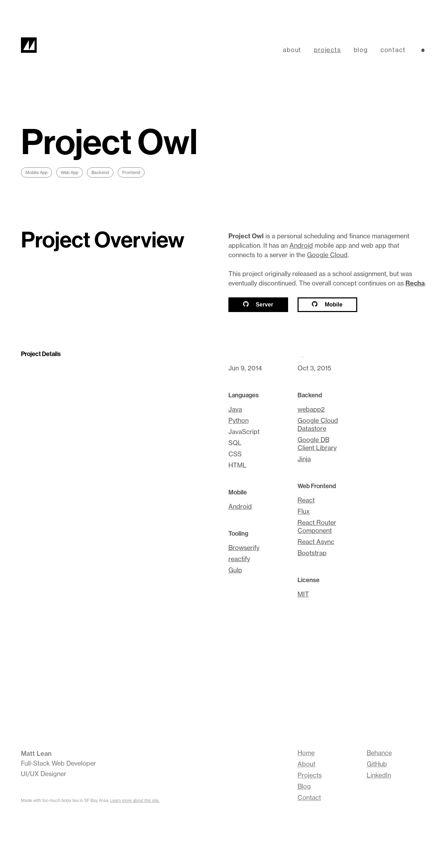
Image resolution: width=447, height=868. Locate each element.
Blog (304, 787)
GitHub (377, 765)
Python (239, 421)
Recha (415, 283)
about (292, 50)
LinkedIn (379, 776)
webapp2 (311, 409)
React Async (316, 542)
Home (306, 754)
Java (235, 409)
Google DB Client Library (317, 444)
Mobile (327, 304)
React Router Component (317, 527)
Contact (309, 799)
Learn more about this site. (135, 801)
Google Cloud (327, 255)
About (306, 765)
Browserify (244, 548)
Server (258, 304)
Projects (310, 776)
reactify (239, 559)
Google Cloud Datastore (318, 425)
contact (393, 50)
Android (301, 245)
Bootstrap (312, 553)
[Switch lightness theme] (423, 50)
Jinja (304, 459)
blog (361, 50)
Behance (379, 754)
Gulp (235, 570)
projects (327, 50)
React (306, 500)
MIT (303, 594)
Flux (304, 511)
